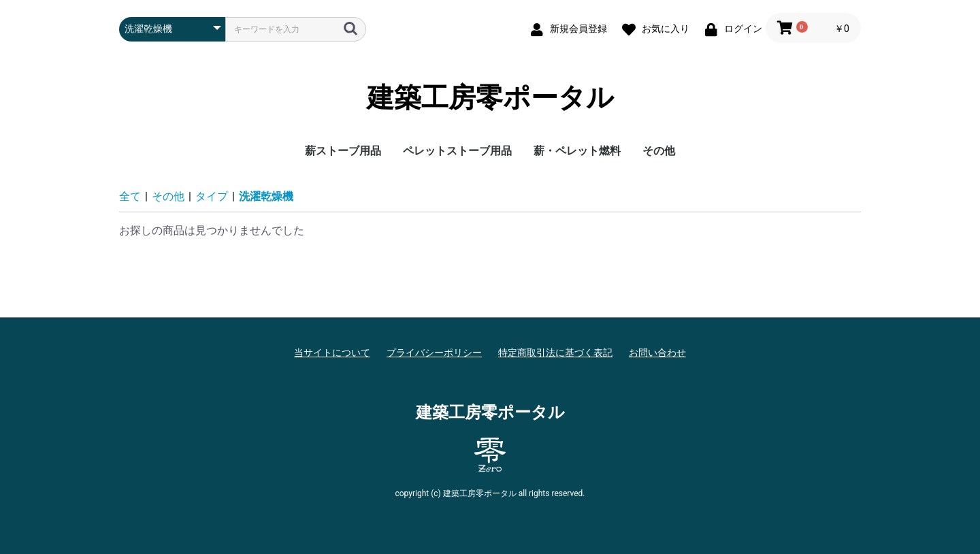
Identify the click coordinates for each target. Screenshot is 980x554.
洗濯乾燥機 (266, 196)
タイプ (212, 196)
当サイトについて (332, 353)
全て (130, 196)
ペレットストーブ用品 (457, 151)
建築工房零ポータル (490, 98)
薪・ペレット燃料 (577, 151)
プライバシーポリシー (434, 353)
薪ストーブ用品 (343, 151)
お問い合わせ (657, 353)
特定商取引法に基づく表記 (555, 353)
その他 (659, 151)
